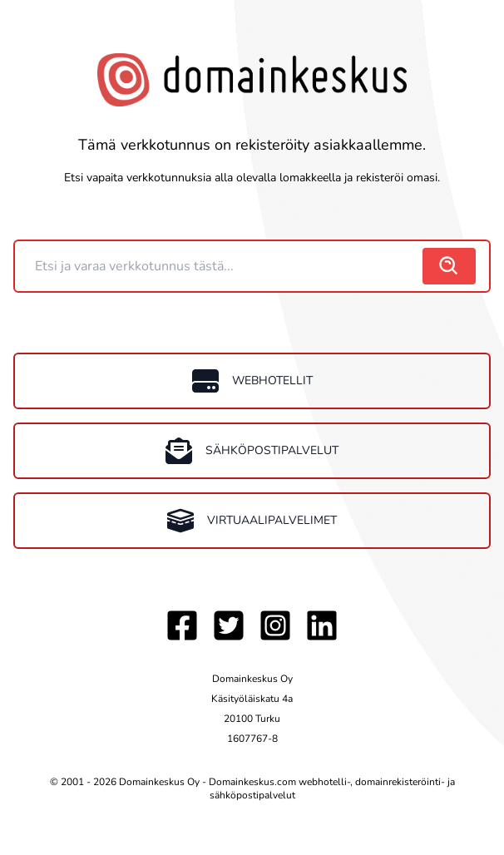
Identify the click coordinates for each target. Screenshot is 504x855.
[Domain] (220, 266)
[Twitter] (229, 625)
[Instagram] (275, 625)
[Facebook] (182, 625)
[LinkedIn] (322, 625)
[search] (449, 266)
